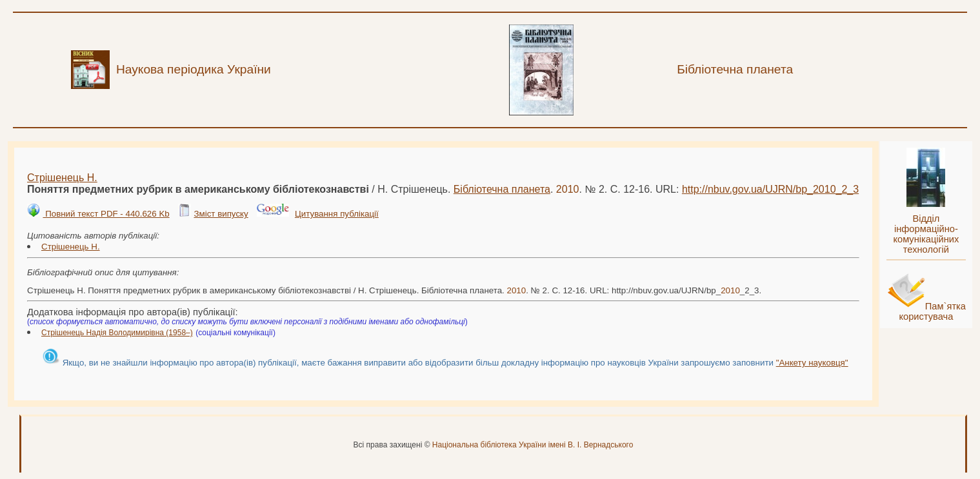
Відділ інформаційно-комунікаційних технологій (926, 234)
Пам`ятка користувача (932, 311)
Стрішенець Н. (62, 178)
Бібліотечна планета (502, 189)
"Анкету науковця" (812, 363)
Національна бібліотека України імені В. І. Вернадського (533, 445)
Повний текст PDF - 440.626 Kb (106, 214)
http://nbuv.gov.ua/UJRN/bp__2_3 (770, 189)
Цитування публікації (337, 214)
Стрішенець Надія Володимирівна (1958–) (117, 333)
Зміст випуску (221, 214)
